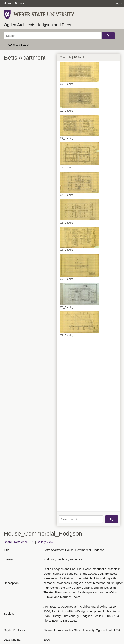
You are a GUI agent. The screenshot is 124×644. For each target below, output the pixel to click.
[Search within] (81, 519)
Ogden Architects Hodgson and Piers (37, 25)
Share (8, 542)
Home (8, 3)
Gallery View (45, 542)
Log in (118, 3)
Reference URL (24, 542)
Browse (20, 3)
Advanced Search (19, 45)
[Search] (53, 36)
